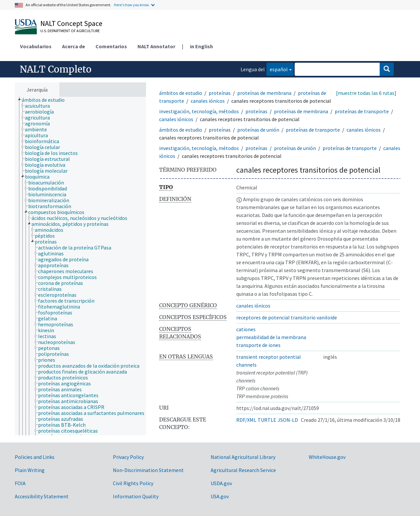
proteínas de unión (258, 130)
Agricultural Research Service (243, 470)
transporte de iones (258, 345)
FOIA (20, 483)
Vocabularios (36, 46)
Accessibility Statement (42, 496)
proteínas (220, 93)
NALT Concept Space (71, 23)
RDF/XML (246, 420)
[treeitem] (46, 100)
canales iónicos (208, 101)
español (277, 69)
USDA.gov (221, 483)
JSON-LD (288, 420)
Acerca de (73, 46)
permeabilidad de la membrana (271, 337)
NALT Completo (56, 69)
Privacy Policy (128, 457)
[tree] (80, 266)
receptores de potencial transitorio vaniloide (287, 317)
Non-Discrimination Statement (148, 470)
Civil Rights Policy (133, 483)
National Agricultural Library (243, 457)
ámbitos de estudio (181, 93)
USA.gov (220, 496)
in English (201, 46)
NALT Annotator (156, 46)
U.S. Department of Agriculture (70, 31)
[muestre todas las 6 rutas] (366, 93)
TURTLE (267, 420)
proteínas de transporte (362, 111)
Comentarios (111, 46)
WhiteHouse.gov (327, 457)
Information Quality (136, 496)
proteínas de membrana (264, 93)
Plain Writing (30, 470)
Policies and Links (35, 457)
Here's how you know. (132, 5)
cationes (246, 329)
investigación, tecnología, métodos (199, 111)
